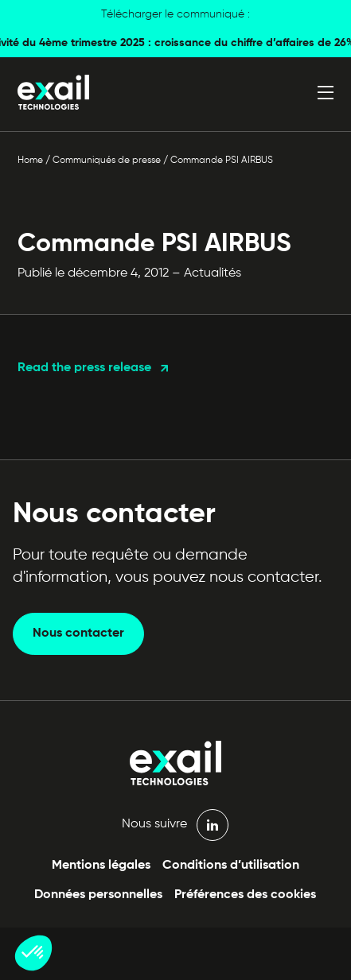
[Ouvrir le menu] (326, 92)
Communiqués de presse (107, 161)
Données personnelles (98, 895)
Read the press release (84, 368)
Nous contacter (78, 633)
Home (30, 161)
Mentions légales (101, 866)
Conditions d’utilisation (231, 866)
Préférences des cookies (245, 895)
